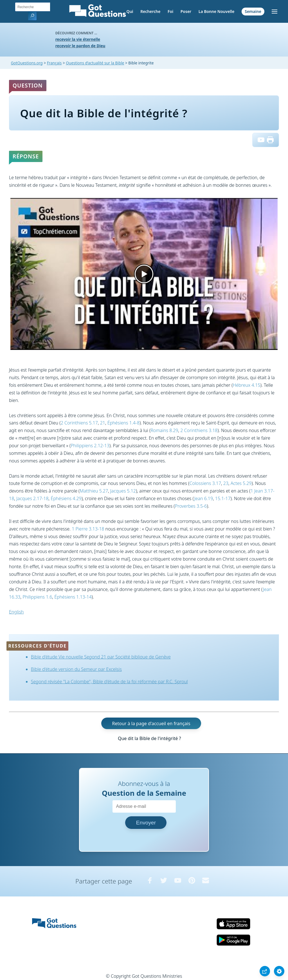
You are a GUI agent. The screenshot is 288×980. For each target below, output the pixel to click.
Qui (130, 11)
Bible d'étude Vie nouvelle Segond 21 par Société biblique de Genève (101, 657)
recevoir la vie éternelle (78, 39)
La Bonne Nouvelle (217, 11)
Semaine (253, 11)
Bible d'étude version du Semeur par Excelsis (76, 669)
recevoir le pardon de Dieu (80, 46)
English (16, 612)
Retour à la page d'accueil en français (151, 723)
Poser (186, 11)
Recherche (150, 11)
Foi (170, 11)
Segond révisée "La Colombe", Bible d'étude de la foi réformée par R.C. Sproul (109, 682)
